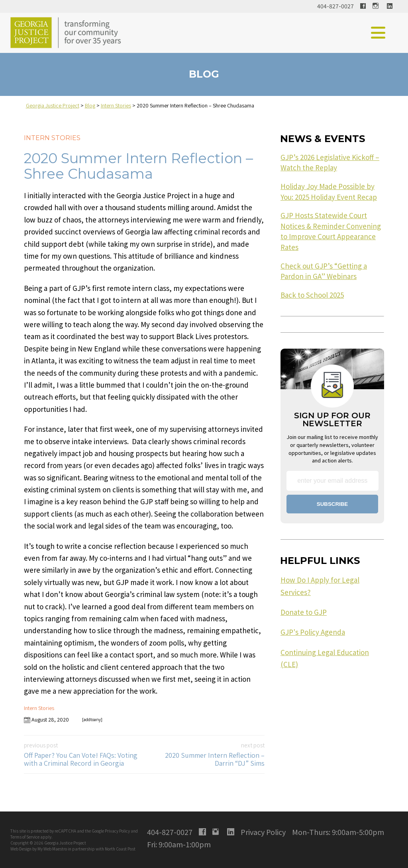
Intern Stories (52, 138)
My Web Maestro (52, 849)
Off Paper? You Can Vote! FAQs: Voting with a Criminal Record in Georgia (82, 755)
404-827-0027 (335, 6)
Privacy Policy (117, 831)
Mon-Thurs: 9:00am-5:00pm (338, 832)
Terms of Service (25, 837)
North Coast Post (120, 849)
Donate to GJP (304, 612)
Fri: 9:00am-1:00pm (179, 844)
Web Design (21, 849)
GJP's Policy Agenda (313, 632)
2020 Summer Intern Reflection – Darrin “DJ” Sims (207, 755)
